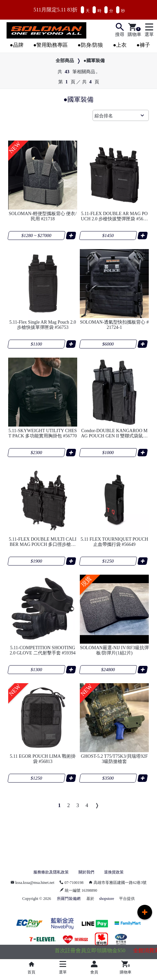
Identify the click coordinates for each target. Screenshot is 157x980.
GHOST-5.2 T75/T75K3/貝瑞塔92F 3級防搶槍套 (114, 759)
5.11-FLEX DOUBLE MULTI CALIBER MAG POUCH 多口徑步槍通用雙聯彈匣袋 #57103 (43, 542)
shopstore (107, 899)
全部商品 (65, 61)
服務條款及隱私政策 (51, 872)
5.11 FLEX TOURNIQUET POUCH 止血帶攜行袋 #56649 (114, 542)
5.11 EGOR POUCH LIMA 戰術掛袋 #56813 (43, 759)
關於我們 (86, 872)
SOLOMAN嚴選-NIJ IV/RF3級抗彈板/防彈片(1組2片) (114, 650)
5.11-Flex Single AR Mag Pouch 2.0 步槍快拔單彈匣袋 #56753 (43, 325)
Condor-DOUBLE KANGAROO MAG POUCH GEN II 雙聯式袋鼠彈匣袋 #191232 (114, 433)
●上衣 (120, 45)
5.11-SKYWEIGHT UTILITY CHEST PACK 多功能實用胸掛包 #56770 (43, 433)
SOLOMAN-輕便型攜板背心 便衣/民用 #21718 (43, 216)
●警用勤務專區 (51, 45)
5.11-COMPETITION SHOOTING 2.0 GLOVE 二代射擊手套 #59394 (43, 650)
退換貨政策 (114, 872)
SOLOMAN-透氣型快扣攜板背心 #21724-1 (114, 325)
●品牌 (17, 45)
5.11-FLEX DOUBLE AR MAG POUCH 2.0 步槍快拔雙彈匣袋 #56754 (114, 216)
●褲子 (143, 45)
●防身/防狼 (90, 45)
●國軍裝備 (94, 61)
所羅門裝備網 (69, 899)
